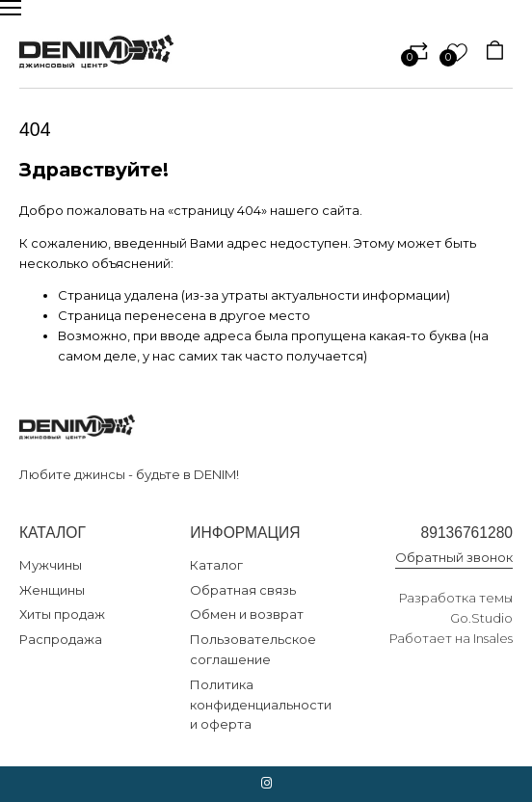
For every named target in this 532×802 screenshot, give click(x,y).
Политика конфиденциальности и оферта (261, 705)
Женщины (52, 590)
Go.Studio (481, 618)
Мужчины (51, 565)
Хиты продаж (62, 614)
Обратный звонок (454, 557)
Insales (493, 638)
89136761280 (467, 533)
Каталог (216, 565)
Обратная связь (243, 590)
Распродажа (61, 639)
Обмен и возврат (247, 614)
